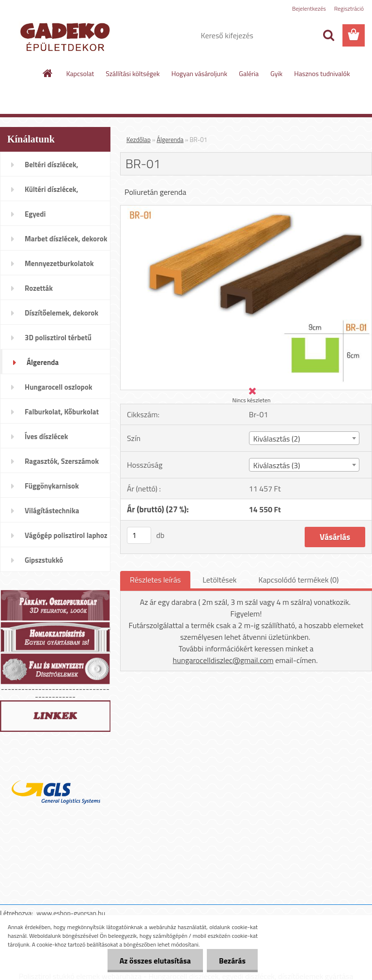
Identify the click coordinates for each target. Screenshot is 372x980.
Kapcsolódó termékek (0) (298, 580)
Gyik (276, 73)
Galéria (249, 73)
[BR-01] (246, 209)
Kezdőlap (139, 140)
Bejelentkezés (309, 8)
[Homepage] (48, 73)
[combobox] (304, 438)
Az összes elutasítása (155, 961)
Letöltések (219, 580)
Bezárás (232, 961)
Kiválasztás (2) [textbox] (277, 439)
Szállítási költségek (133, 73)
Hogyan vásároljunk (199, 73)
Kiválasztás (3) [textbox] (277, 465)
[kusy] (139, 535)
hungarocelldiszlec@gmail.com (223, 660)
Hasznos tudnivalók (322, 73)
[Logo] (67, 36)
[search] (328, 35)
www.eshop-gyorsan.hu (71, 913)
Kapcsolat (80, 73)
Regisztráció (349, 8)
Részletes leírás (155, 580)
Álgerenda (170, 140)
